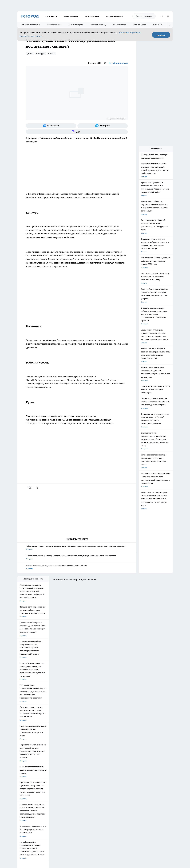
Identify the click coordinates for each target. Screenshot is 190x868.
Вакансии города (76, 25)
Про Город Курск (44, 774)
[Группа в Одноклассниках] (130, 774)
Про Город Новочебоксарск (27, 770)
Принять (161, 35)
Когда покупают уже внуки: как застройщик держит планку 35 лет (77, 567)
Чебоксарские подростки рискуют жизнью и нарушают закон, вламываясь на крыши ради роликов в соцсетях (77, 548)
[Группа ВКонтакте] (51, 126)
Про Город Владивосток (46, 779)
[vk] (30, 488)
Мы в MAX (157, 25)
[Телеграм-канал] (103, 126)
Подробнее (81, 829)
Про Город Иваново (107, 770)
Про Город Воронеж (87, 770)
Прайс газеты (22, 794)
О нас (50, 788)
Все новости (51, 16)
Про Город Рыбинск (66, 774)
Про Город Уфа (85, 774)
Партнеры (82, 794)
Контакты (82, 788)
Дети (30, 53)
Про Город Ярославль (25, 774)
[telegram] (38, 488)
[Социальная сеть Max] (77, 132)
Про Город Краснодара (67, 779)
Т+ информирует (54, 25)
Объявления (22, 791)
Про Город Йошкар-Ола (67, 770)
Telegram (20, 788)
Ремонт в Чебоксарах (30, 25)
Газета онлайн (92, 16)
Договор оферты (54, 791)
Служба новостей (118, 63)
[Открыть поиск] (162, 16)
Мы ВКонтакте (119, 25)
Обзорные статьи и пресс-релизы (90, 791)
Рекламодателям (115, 16)
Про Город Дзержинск (25, 779)
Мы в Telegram (139, 25)
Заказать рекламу (98, 25)
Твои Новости (43, 770)
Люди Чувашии (71, 16)
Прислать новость (144, 16)
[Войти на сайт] (168, 16)
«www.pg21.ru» (34, 799)
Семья (51, 53)
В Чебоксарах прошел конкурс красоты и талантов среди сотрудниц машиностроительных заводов (77, 557)
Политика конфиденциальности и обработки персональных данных (40, 833)
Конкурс (40, 53)
